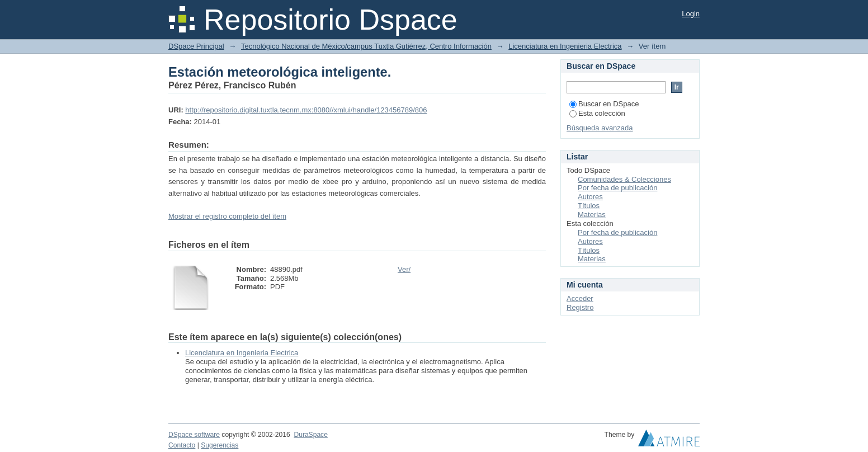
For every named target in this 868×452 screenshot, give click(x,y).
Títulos (589, 206)
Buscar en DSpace (604, 104)
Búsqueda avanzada (600, 128)
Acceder (580, 298)
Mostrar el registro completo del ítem (227, 216)
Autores (590, 197)
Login (691, 14)
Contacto (182, 445)
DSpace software (194, 435)
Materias (592, 215)
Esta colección (597, 113)
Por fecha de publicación (617, 188)
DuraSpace (310, 435)
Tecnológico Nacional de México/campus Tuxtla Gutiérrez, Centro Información (366, 46)
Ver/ (404, 269)
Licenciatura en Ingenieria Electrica (565, 46)
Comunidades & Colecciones (624, 179)
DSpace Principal (196, 46)
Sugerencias (220, 445)
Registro (580, 307)
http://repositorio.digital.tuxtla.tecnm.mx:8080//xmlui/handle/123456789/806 (306, 110)
